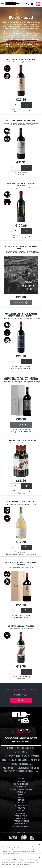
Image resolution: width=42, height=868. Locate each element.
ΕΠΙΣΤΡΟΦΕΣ (21, 800)
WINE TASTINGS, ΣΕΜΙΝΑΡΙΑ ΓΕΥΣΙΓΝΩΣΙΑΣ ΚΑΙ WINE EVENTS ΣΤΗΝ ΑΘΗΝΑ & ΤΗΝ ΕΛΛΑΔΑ (21, 770)
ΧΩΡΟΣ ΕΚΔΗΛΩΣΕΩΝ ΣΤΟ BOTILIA (21, 826)
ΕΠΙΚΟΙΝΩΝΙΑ (21, 792)
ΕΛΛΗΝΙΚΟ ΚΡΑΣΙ (21, 787)
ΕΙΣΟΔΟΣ (38, 5)
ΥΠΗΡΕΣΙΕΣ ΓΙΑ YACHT (21, 824)
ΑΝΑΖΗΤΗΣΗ (28, 4)
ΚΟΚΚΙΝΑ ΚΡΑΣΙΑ (29, 748)
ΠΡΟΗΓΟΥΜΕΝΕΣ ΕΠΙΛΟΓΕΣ (21, 784)
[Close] (39, 858)
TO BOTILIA (21, 779)
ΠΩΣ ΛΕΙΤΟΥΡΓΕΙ (21, 781)
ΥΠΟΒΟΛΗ (21, 700)
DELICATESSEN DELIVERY (21, 764)
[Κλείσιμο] (39, 845)
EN (24, 4)
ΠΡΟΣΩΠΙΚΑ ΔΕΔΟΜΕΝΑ (21, 805)
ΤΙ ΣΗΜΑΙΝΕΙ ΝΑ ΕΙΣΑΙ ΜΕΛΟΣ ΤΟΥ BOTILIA (21, 789)
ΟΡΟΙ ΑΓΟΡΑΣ (21, 808)
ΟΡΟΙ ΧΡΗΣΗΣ (21, 811)
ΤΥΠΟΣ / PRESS (21, 803)
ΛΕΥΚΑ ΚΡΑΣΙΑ (21, 752)
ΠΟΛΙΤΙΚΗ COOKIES (21, 813)
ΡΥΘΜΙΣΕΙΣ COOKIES (21, 816)
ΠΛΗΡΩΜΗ (21, 795)
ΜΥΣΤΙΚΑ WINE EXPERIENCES (21, 821)
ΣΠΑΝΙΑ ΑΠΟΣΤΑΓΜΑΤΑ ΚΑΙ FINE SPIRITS (24, 760)
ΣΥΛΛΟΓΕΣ (35, 756)
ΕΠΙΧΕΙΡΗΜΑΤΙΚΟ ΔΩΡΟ (21, 818)
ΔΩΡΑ (4, 760)
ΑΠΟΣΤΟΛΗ (21, 797)
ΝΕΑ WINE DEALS (13, 748)
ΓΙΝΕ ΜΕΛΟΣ (38, 2)
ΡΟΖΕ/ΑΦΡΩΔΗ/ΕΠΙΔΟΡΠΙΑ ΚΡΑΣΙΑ (16, 756)
